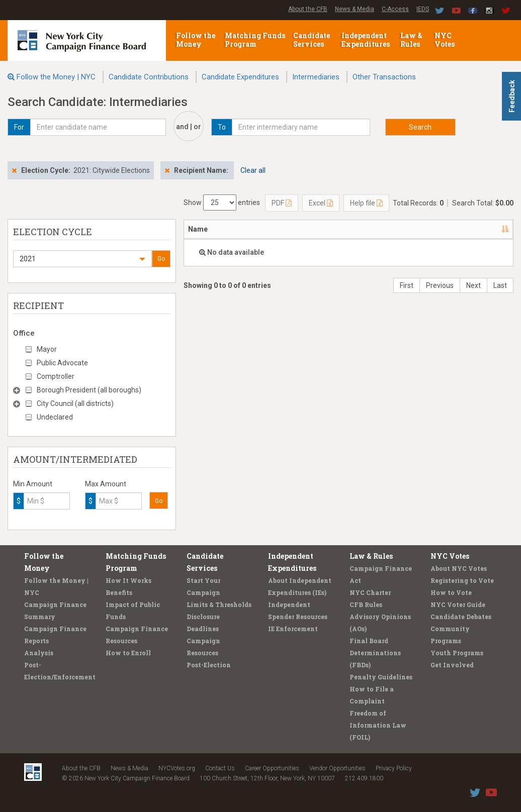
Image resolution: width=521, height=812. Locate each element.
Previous (440, 285)
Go (161, 259)
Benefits (119, 592)
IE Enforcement (293, 629)
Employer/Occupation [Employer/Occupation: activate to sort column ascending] (320, 229)
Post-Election (209, 665)
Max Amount (106, 484)
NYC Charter (370, 592)
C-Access (395, 9)
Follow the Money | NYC (56, 77)
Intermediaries (316, 77)
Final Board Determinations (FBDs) (375, 653)
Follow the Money (196, 40)
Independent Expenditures (366, 40)
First (407, 285)
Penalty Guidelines (381, 677)
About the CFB (308, 9)
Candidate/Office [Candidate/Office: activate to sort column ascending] (413, 229)
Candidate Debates (461, 617)
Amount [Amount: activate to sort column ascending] (485, 229)
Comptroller (56, 376)
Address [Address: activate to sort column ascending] (246, 229)
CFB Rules (366, 604)
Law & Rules (411, 40)
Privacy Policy (394, 768)
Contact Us (220, 768)
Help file (366, 203)
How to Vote (451, 592)
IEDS (423, 9)
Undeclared (55, 417)
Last (500, 285)
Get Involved (452, 665)
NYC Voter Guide (458, 604)
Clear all (253, 170)
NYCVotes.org (177, 768)
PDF (282, 203)
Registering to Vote (462, 580)
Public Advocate (62, 363)
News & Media (355, 9)
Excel (321, 203)
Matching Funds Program (255, 40)
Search (420, 127)
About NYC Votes (459, 568)
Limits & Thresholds (219, 604)
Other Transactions (384, 77)
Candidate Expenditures (240, 77)
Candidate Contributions (149, 77)
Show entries (222, 202)
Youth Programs (457, 653)
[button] (82, 259)
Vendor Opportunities (337, 768)
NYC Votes (445, 40)
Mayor (47, 349)
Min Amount (33, 484)
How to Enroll (128, 653)
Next (473, 285)
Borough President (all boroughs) (89, 390)
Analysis (39, 653)
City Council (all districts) (75, 403)
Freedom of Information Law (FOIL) (378, 725)
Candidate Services (312, 40)
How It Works (128, 580)
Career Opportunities (272, 768)
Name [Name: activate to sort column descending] (198, 229)
